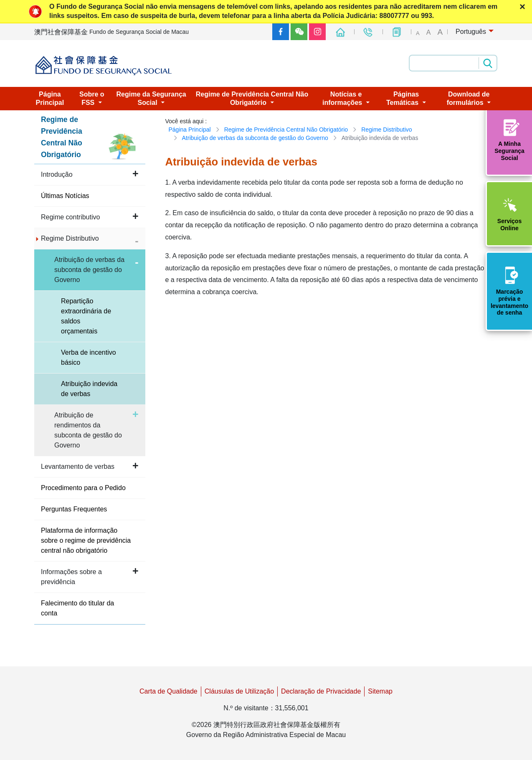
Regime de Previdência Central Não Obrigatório (286, 130)
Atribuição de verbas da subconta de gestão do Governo (255, 138)
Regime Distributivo (386, 130)
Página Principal (190, 130)
